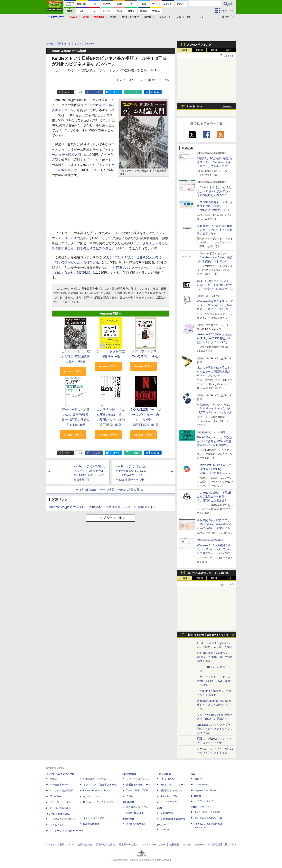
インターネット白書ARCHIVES (66, 831)
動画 (189, 17)
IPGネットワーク (200, 807)
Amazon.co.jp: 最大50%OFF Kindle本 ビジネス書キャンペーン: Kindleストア (103, 507)
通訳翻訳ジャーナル (171, 790)
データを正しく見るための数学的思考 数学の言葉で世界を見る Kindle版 (76, 417)
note (136, 92)
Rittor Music (129, 774)
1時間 (185, 50)
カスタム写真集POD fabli (209, 818)
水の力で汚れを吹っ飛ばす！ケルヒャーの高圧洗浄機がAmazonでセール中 (215, 371)
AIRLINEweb (167, 779)
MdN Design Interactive (173, 819)
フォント (202, 17)
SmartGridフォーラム (94, 779)
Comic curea (201, 785)
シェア (97, 92)
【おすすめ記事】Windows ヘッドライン (210, 635)
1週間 (214, 50)
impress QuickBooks (206, 790)
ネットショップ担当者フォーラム (101, 785)
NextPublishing (91, 824)
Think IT (54, 779)
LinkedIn (155, 92)
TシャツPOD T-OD (137, 790)
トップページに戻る (111, 518)
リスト (80, 92)
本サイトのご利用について (60, 845)
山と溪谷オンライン (137, 807)
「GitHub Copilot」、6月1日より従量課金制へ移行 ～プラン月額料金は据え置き (214, 497)
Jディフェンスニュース (173, 785)
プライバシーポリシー (154, 845)
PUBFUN (196, 796)
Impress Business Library (96, 790)
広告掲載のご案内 (106, 845)
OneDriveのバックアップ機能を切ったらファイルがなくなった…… (215, 729)
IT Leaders (56, 796)
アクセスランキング (199, 45)
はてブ (116, 92)
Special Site (194, 106)
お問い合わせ (85, 845)
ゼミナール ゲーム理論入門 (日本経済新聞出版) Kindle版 (76, 356)
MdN (159, 808)
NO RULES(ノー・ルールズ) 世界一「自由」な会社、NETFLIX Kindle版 (146, 417)
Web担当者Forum (59, 785)
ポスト (68, 92)
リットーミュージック (138, 779)
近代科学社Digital (135, 824)
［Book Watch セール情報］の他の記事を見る (111, 490)
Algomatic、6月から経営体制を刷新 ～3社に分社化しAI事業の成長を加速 (215, 230)
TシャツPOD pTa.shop (208, 812)
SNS (179, 17)
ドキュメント (164, 17)
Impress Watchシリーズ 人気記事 (208, 573)
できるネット (57, 825)
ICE (193, 774)
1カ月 (229, 50)
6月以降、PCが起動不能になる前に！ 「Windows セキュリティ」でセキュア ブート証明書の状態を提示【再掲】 (215, 166)
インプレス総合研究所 (62, 790)
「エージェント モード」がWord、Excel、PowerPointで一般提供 (215, 681)
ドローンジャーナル (61, 802)
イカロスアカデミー (171, 802)
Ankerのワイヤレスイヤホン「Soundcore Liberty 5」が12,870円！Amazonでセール (214, 408)
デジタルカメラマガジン (63, 819)
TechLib (165, 830)
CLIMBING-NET (135, 813)
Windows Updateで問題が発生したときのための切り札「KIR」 (214, 705)
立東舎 (130, 796)
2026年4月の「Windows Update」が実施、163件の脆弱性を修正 (215, 657)
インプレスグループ (194, 845)
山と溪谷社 (128, 802)
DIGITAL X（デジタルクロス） (99, 802)
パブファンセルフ (204, 801)
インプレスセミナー (94, 796)
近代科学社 (128, 819)
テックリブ (163, 825)
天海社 (198, 779)
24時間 (199, 50)
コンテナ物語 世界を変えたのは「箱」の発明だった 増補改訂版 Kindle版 (111, 417)
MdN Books (167, 813)
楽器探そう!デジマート (138, 785)
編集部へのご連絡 (128, 845)
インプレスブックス (94, 818)
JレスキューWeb (169, 796)
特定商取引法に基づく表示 (222, 845)
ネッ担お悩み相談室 (61, 808)
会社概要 (174, 845)
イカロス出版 (164, 774)
